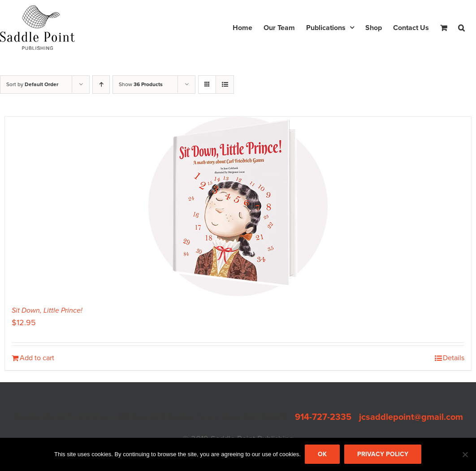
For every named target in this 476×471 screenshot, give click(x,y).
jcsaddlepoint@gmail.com (411, 417)
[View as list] (225, 85)
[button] (461, 28)
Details (454, 358)
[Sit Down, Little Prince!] (238, 206)
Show (141, 84)
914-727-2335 (323, 417)
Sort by (32, 84)
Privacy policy (383, 455)
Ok (323, 455)
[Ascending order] (101, 85)
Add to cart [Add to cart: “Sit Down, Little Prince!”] (37, 358)
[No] (465, 455)
